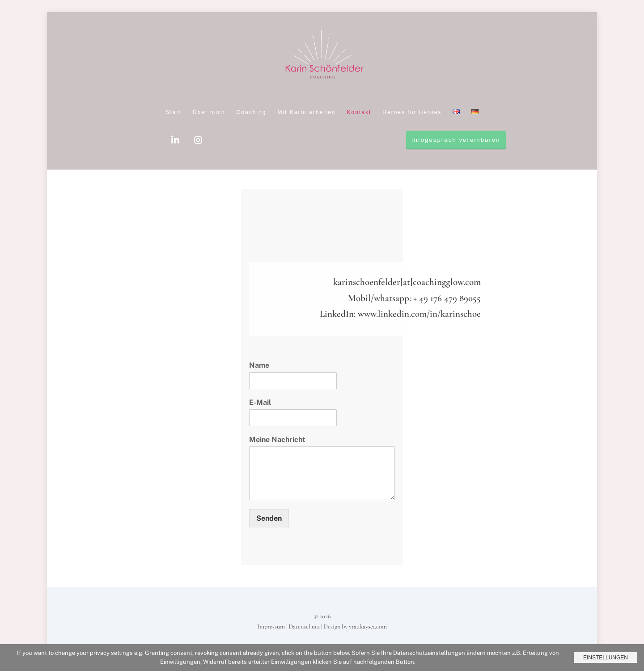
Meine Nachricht (277, 440)
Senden (269, 518)
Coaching (252, 112)
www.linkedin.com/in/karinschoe (419, 314)
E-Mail (260, 402)
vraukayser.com (368, 626)
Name (259, 365)
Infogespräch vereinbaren (456, 140)
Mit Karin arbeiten (306, 112)
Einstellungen (606, 658)
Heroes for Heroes (412, 112)
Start (173, 112)
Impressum (271, 626)
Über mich (209, 112)
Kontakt (359, 112)
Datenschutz (304, 626)
